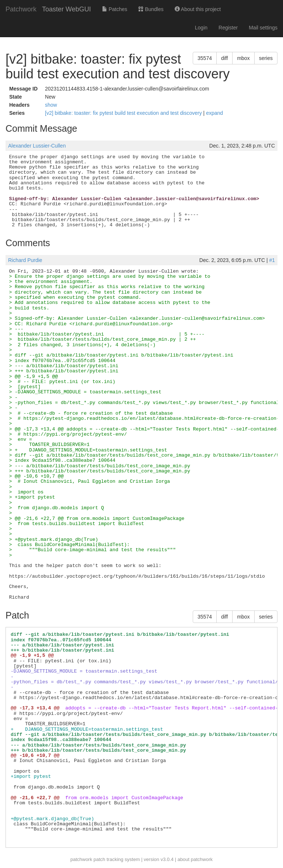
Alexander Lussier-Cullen (37, 146)
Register (228, 28)
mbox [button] (243, 58)
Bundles (151, 9)
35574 (205, 58)
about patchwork (195, 859)
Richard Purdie (25, 260)
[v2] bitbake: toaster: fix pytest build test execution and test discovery (124, 113)
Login (201, 28)
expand (214, 113)
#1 (272, 260)
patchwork (81, 859)
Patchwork (21, 9)
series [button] (266, 58)
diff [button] (224, 58)
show (51, 105)
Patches (115, 9)
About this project (198, 9)
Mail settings (263, 28)
